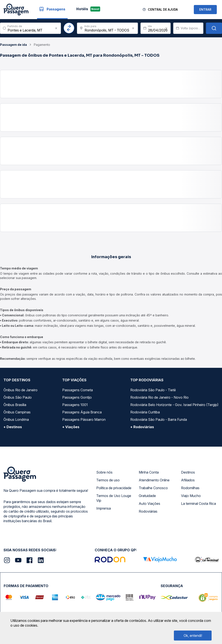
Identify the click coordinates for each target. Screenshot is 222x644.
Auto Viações (149, 504)
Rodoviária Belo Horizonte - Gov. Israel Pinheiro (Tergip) (174, 405)
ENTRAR (205, 9)
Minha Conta (149, 472)
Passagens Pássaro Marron (84, 419)
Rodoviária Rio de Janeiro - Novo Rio (159, 397)
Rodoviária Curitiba (145, 412)
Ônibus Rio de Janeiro (20, 390)
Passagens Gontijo (77, 397)
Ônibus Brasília (15, 405)
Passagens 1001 (75, 405)
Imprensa (104, 508)
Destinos (188, 472)
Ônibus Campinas (17, 412)
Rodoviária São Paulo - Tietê (153, 390)
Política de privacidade (114, 488)
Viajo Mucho (191, 496)
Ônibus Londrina (16, 419)
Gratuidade (147, 496)
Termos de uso (108, 480)
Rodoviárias (148, 511)
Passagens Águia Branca (82, 412)
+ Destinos (13, 427)
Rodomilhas (190, 488)
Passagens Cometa (78, 390)
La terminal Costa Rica (198, 504)
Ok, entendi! (193, 636)
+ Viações (71, 427)
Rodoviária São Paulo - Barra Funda (159, 419)
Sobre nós (104, 472)
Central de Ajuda (163, 9)
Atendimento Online (154, 480)
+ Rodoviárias (142, 427)
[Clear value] (166, 28)
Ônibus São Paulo (18, 397)
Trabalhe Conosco (153, 488)
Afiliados (188, 480)
